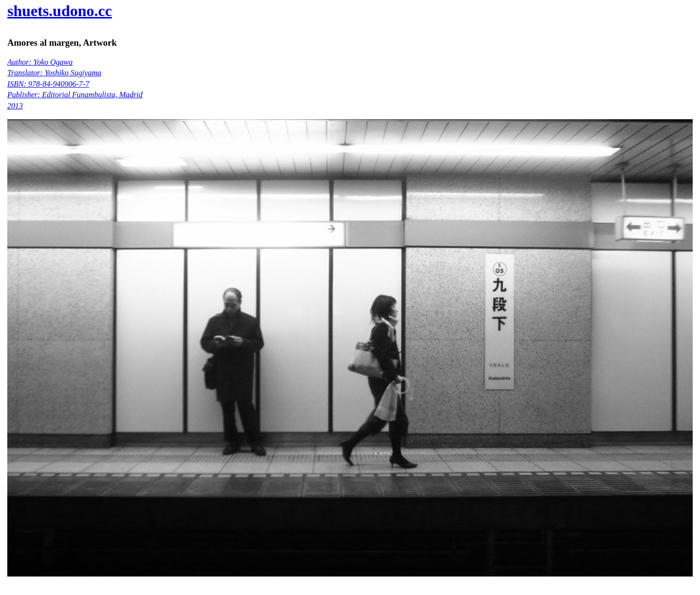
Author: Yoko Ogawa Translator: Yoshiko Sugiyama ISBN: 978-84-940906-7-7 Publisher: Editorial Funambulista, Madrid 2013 (75, 84)
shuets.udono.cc (60, 11)
